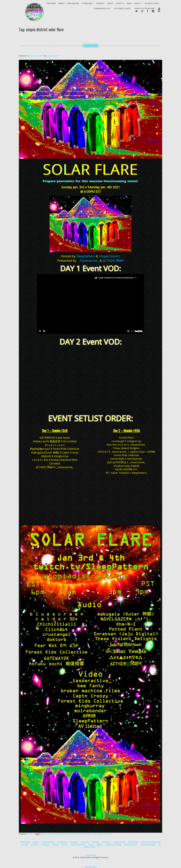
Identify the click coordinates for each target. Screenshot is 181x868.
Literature (62, 842)
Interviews (133, 842)
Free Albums (48, 842)
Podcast (100, 3)
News (129, 3)
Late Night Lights (122, 8)
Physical (85, 842)
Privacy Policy (131, 844)
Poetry (25, 844)
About (138, 3)
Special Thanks (148, 844)
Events (120, 3)
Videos (110, 3)
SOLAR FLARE (90, 46)
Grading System (113, 844)
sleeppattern (58, 834)
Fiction (34, 844)
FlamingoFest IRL (102, 8)
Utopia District (53, 56)
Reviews (74, 842)
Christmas (25, 842)
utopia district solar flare (102, 834)
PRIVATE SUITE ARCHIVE (145, 8)
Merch (36, 842)
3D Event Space (152, 3)
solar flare (69, 834)
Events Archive (78, 844)
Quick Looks (119, 842)
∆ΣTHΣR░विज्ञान (113, 261)
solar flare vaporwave (82, 834)
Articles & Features (151, 842)
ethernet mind (47, 834)
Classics (106, 842)
